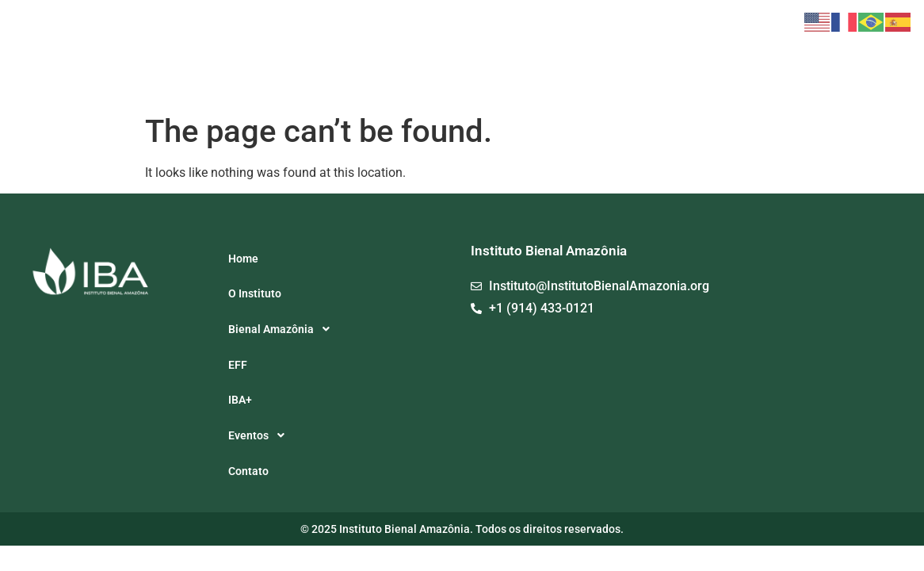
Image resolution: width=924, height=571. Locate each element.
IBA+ (694, 54)
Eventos (751, 54)
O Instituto (483, 54)
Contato (816, 54)
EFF (656, 54)
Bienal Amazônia (578, 54)
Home (424, 54)
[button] (578, 54)
